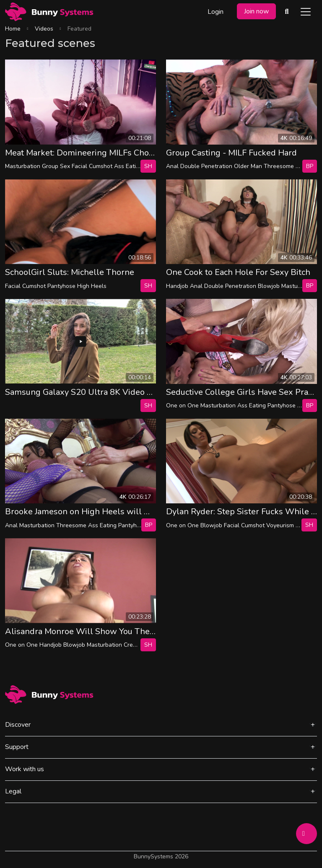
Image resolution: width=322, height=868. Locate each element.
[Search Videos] (287, 12)
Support (17, 747)
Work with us (25, 769)
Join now (256, 11)
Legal (13, 791)
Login (216, 12)
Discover (18, 725)
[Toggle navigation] (306, 12)
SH (148, 166)
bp (310, 166)
